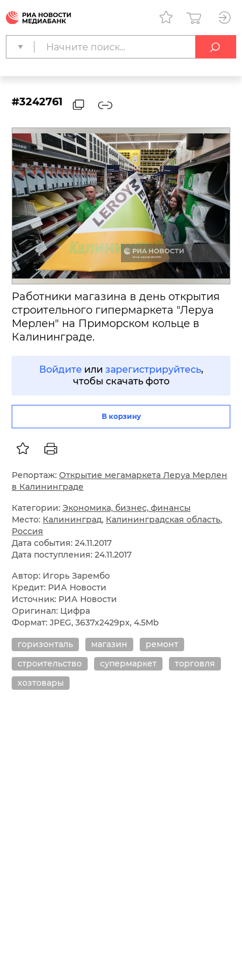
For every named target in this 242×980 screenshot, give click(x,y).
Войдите (61, 369)
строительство (50, 663)
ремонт (162, 644)
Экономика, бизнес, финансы (127, 508)
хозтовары (41, 683)
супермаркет (128, 663)
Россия (27, 531)
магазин (109, 644)
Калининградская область (163, 520)
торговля (195, 663)
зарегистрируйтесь (153, 369)
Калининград (72, 520)
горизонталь (45, 644)
